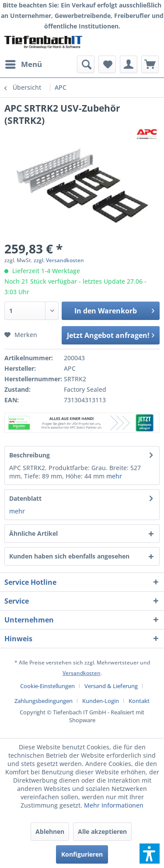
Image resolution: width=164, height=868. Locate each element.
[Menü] (23, 64)
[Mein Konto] (129, 64)
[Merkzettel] (107, 64)
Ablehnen (50, 831)
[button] (150, 854)
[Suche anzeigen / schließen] (86, 64)
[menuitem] (23, 64)
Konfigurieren (82, 854)
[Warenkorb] (150, 64)
